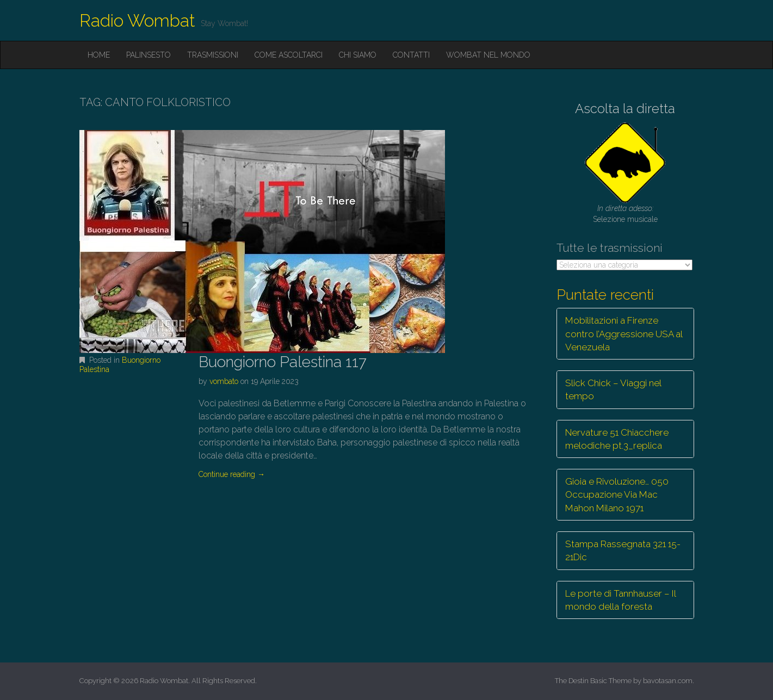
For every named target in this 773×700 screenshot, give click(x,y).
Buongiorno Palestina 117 (283, 362)
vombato (224, 381)
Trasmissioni (213, 55)
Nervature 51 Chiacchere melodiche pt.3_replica (617, 439)
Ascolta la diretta (625, 109)
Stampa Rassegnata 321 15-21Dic (623, 550)
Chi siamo (358, 55)
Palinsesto (149, 55)
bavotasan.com (668, 681)
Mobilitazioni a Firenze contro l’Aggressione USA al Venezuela (624, 334)
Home (99, 55)
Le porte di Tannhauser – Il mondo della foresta (621, 600)
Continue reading (232, 474)
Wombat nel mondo (488, 55)
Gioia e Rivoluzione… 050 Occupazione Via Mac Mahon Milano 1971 (617, 495)
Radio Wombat (137, 20)
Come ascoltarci (289, 55)
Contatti (411, 55)
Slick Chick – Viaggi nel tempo (613, 389)
